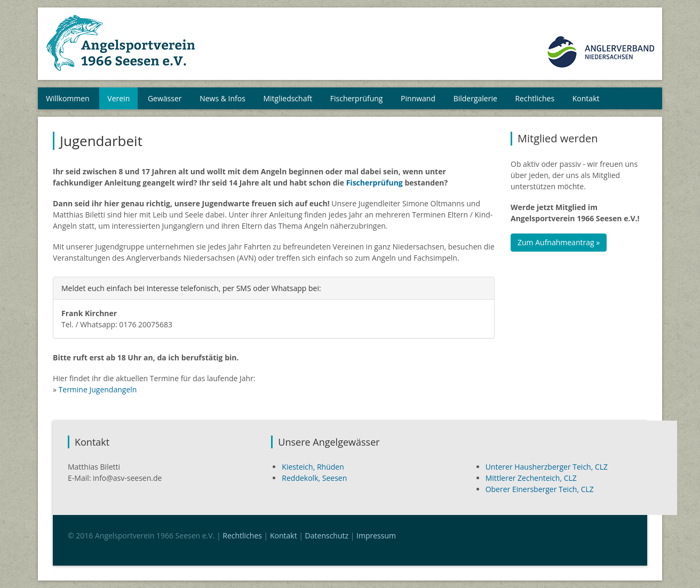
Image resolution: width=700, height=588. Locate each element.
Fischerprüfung (357, 98)
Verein (118, 98)
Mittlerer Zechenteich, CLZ (531, 478)
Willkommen (68, 98)
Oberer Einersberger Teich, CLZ (540, 489)
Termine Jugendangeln (98, 389)
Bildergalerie (475, 98)
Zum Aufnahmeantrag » (559, 242)
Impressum (376, 535)
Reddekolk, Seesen (314, 478)
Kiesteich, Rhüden (313, 467)
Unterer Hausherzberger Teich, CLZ (547, 467)
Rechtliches (535, 98)
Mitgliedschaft (288, 98)
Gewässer (165, 98)
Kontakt (586, 98)
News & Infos (222, 98)
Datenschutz (327, 535)
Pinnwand (418, 98)
